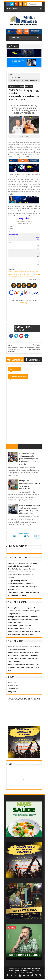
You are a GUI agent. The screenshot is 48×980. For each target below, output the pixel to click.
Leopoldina (21, 86)
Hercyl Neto (12, 692)
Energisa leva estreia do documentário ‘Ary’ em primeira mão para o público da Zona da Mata (24, 667)
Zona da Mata (15, 77)
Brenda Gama (13, 686)
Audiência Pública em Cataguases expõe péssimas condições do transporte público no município (29, 459)
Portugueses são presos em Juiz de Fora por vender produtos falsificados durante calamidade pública (23, 620)
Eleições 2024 (13, 86)
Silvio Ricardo (13, 689)
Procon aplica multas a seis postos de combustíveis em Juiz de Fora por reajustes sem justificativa (24, 611)
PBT (32, 972)
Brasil (9, 764)
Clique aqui (24, 303)
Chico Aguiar (13, 683)
